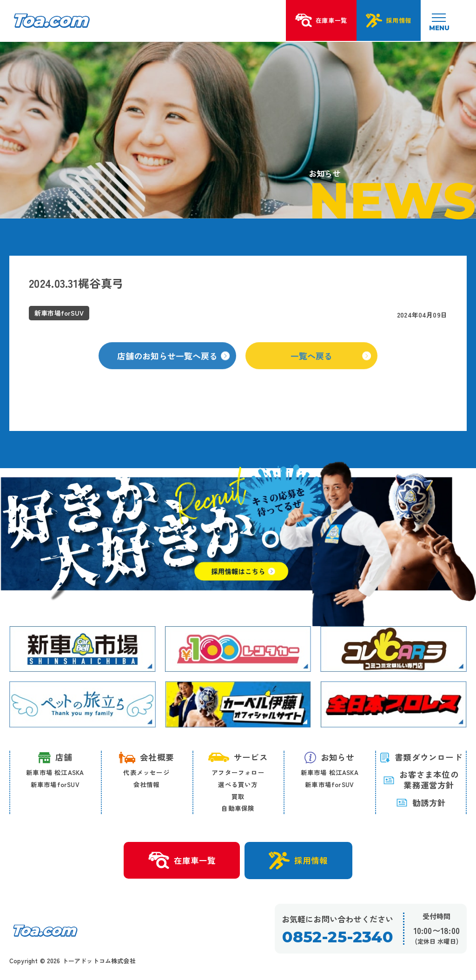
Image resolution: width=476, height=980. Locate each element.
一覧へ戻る (331, 363)
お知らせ (330, 757)
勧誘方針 (421, 803)
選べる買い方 (238, 784)
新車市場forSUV (55, 784)
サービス (238, 757)
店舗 (55, 758)
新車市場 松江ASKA (55, 772)
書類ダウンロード (421, 757)
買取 (238, 796)
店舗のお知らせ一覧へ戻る (173, 363)
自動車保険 (238, 808)
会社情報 (147, 784)
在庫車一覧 (182, 861)
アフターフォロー (238, 772)
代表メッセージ (146, 772)
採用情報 (299, 861)
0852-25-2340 (337, 937)
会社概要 (146, 757)
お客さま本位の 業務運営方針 (421, 780)
